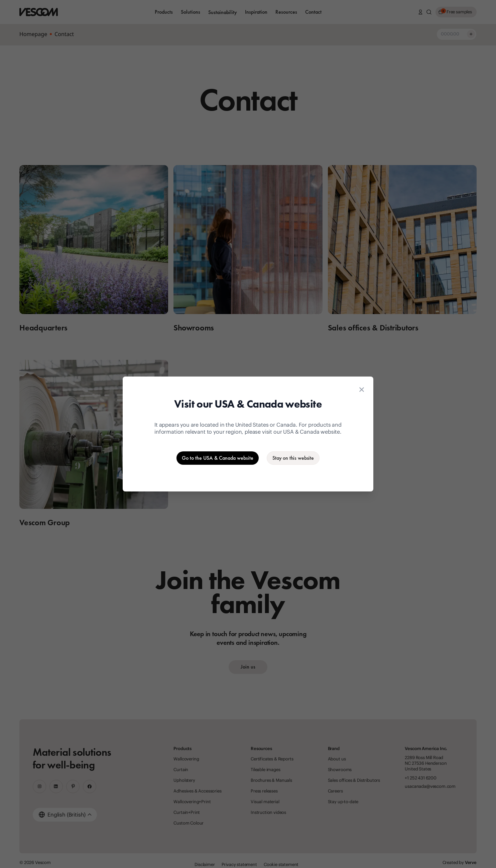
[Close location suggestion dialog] (362, 390)
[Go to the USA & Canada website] (218, 458)
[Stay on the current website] (293, 458)
